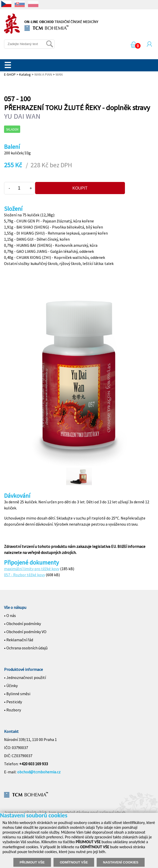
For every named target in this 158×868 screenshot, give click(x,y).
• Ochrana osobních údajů (26, 648)
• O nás (10, 615)
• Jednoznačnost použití (25, 677)
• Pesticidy (13, 702)
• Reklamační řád (19, 640)
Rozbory (14, 710)
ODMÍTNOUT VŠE (74, 862)
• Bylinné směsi (17, 694)
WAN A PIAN (43, 74)
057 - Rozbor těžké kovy (24, 575)
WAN (59, 74)
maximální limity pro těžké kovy (32, 569)
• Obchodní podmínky (22, 624)
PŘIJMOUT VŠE (32, 862)
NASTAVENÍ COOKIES (121, 862)
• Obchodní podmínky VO (25, 632)
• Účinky (11, 686)
